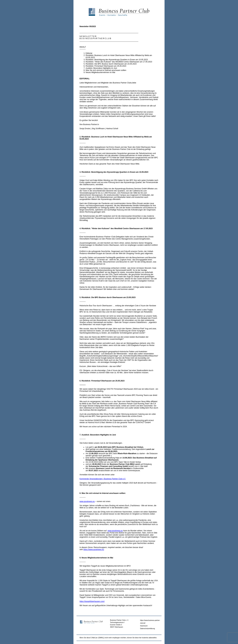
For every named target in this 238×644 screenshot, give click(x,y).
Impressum (144, 626)
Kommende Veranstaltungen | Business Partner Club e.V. (103, 479)
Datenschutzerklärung (147, 629)
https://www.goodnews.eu (94, 550)
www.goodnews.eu (87, 501)
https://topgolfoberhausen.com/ (92, 601)
